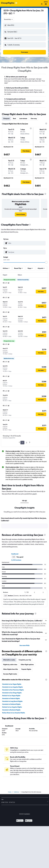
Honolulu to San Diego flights (12, 693)
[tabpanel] (24, 523)
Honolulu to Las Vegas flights (12, 684)
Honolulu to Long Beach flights (12, 701)
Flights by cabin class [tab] (10, 665)
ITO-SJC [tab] (25, 501)
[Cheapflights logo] (8, 3)
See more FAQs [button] (24, 645)
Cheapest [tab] (6, 118)
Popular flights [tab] (26, 669)
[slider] (46, 262)
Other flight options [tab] (27, 665)
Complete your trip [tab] (25, 660)
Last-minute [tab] (23, 118)
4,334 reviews (16, 560)
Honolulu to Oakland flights (11, 704)
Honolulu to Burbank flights (11, 710)
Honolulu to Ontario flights (11, 698)
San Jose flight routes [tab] (10, 674)
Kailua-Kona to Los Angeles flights (14, 713)
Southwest (15, 554)
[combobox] (9, 19)
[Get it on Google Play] (20, 821)
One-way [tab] (34, 118)
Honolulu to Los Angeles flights (12, 687)
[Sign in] (42, 4)
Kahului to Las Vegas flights (11, 696)
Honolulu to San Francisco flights (13, 690)
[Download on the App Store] (29, 821)
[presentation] (14, 13)
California (16, 792)
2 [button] (27, 443)
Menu (46, 3)
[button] (24, 25)
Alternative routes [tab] (9, 660)
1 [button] (22, 443)
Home (10, 792)
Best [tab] (14, 118)
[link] (21, 214)
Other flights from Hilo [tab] (11, 669)
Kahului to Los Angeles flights (12, 707)
